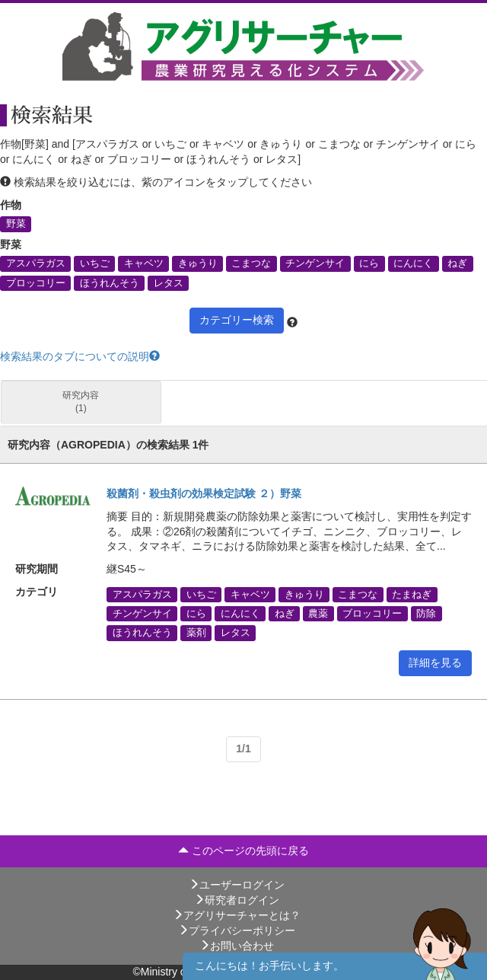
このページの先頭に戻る (243, 851)
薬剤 (196, 633)
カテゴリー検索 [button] (237, 320)
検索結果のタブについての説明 (80, 356)
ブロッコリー (36, 283)
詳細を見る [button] (435, 662)
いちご (95, 263)
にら (369, 263)
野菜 (16, 224)
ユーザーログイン (237, 885)
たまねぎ (412, 594)
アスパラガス (36, 263)
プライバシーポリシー (237, 931)
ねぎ (457, 263)
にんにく (413, 263)
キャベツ (144, 263)
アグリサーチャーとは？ (237, 915)
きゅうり (198, 263)
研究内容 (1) (81, 402)
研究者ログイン (237, 900)
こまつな (251, 263)
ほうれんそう (110, 283)
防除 (426, 614)
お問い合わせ (237, 946)
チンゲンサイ (315, 263)
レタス (169, 283)
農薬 (318, 614)
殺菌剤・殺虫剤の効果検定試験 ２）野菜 (204, 493)
